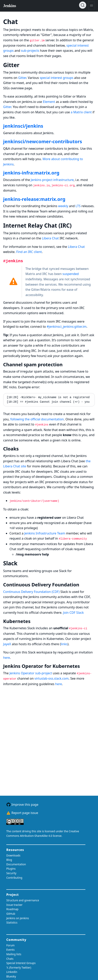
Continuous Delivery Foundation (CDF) (31, 592)
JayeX (7, 644)
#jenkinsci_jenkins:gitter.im (67, 327)
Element (49, 102)
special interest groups (56, 78)
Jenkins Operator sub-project (31, 673)
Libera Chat (50, 238)
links (64, 644)
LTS (78, 206)
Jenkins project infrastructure (52, 180)
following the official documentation (37, 419)
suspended (71, 274)
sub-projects (30, 51)
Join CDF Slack (73, 613)
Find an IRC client (29, 252)
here (7, 658)
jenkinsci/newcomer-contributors (43, 141)
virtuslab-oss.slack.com (52, 678)
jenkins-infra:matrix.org (31, 173)
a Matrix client (81, 112)
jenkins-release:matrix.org (34, 199)
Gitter (22, 78)
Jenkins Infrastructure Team (45, 533)
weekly (63, 206)
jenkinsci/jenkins (23, 126)
